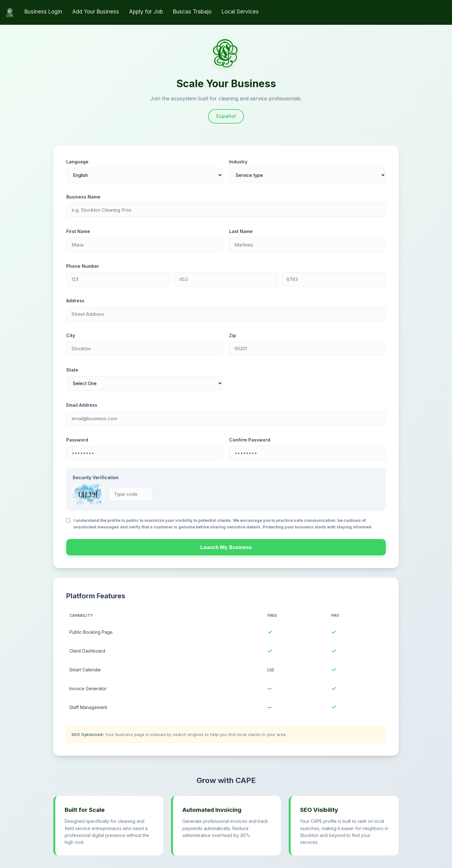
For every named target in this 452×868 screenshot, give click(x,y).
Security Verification (96, 477)
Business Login (43, 12)
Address (75, 301)
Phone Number (83, 266)
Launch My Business (226, 547)
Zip (233, 335)
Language (77, 162)
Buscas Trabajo (192, 12)
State (72, 370)
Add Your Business (96, 12)
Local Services (240, 12)
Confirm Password (250, 440)
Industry (238, 162)
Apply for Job (146, 12)
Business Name (83, 197)
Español (226, 116)
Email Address (82, 405)
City (71, 335)
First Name (78, 231)
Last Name (241, 231)
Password (77, 440)
